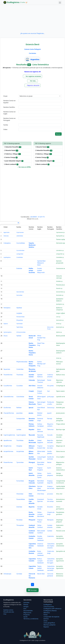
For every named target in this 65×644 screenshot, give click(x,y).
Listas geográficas (49, 623)
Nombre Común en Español (9, 102)
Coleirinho (50, 536)
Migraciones (27, 613)
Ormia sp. (59, 324)
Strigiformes (7, 446)
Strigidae (19, 446)
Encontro (50, 507)
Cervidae (19, 574)
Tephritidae (20, 327)
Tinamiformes (8, 375)
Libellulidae (20, 236)
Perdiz (49, 380)
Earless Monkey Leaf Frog (41, 364)
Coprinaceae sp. (60, 232)
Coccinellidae (21, 243)
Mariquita (50, 520)
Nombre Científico (9, 107)
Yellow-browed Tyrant (40, 475)
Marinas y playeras (50, 625)
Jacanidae (19, 413)
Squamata (7, 369)
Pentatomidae (20, 317)
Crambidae (20, 257)
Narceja (50, 419)
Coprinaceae (20, 232)
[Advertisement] (32, 19)
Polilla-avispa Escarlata (32, 270)
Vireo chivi (59, 494)
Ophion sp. (59, 332)
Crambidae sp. (60, 257)
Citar (5, 614)
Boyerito (32, 507)
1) (13, 147)
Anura (5, 336)
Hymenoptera (7, 332)
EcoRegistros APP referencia (52, 609)
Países (46, 615)
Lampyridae (20, 254)
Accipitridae (20, 451)
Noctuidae (19, 295)
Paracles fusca (60, 285)
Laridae (19, 429)
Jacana (31, 413)
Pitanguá (32, 462)
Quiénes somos (8, 610)
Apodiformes (8, 440)
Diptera (6, 324)
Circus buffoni (60, 457)
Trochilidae (20, 440)
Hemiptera (7, 308)
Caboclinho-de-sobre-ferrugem (51, 561)
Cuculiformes (8, 386)
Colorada (32, 380)
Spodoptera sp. (60, 304)
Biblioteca (47, 613)
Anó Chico (32, 386)
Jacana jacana (60, 413)
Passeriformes (8, 462)
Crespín (31, 391)
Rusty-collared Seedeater (41, 553)
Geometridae (20, 292)
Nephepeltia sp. (60, 236)
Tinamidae (20, 375)
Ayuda (25, 617)
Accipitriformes (8, 451)
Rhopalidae (20, 320)
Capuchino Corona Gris (32, 546)
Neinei (49, 462)
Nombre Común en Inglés (9, 113)
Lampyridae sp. (60, 254)
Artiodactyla (7, 574)
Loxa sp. (58, 317)
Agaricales (6, 232)
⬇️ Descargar (32, 590)
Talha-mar (50, 429)
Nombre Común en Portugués (9, 119)
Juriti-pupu (51, 397)
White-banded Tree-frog (42, 338)
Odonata (6, 236)
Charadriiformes (9, 413)
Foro (25, 609)
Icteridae (19, 507)
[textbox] (40, 101)
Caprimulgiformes (9, 435)
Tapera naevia (60, 391)
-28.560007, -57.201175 (37, 217)
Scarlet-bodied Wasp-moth (41, 270)
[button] (32, 76)
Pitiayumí (32, 520)
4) (11, 157)
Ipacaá (31, 408)
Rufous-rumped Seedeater (41, 561)
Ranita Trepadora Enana (32, 345)
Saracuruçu (51, 408)
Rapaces (46, 627)
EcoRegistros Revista (50, 611)
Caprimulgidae (21, 435)
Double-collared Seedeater (41, 538)
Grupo (5, 96)
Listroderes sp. (60, 250)
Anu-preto (50, 386)
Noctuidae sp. (60, 295)
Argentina (35, 59)
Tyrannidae (20, 462)
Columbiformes (8, 397)
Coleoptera (7, 243)
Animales (26, 603)
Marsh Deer (41, 574)
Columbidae (20, 397)
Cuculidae (20, 386)
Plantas (26, 605)
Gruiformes (7, 408)
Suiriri (49, 468)
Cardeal (50, 531)
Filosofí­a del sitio (9, 612)
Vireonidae (20, 494)
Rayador (31, 429)
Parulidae (19, 520)
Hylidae (19, 336)
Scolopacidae (21, 419)
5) (14, 161)
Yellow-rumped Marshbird (41, 514)
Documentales (28, 611)
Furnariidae (20, 481)
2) (11, 150)
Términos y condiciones (31, 619)
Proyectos (27, 615)
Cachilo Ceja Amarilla (32, 501)
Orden (5, 129)
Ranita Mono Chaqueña (32, 364)
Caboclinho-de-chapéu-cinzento (51, 546)
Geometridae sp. (61, 292)
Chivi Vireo (41, 494)
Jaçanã (49, 413)
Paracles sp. (59, 288)
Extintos (46, 619)
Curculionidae (20, 250)
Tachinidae (19, 324)
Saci (48, 391)
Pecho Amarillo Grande (32, 514)
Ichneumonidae (21, 332)
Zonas (45, 621)
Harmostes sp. (60, 320)
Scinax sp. (59, 358)
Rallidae (19, 408)
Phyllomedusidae (22, 362)
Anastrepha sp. (60, 327)
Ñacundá (32, 435)
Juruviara (50, 494)
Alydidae (19, 308)
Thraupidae (20, 525)
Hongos (26, 607)
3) (12, 154)
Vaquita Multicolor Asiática (32, 245)
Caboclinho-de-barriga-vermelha (51, 568)
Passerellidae (21, 499)
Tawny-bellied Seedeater (41, 568)
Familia (6, 125)
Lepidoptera (7, 257)
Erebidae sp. (59, 281)
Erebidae (19, 268)
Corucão (50, 435)
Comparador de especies (51, 617)
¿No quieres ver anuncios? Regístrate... (32, 33)
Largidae (19, 313)
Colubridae (20, 369)
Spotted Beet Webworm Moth (41, 263)
